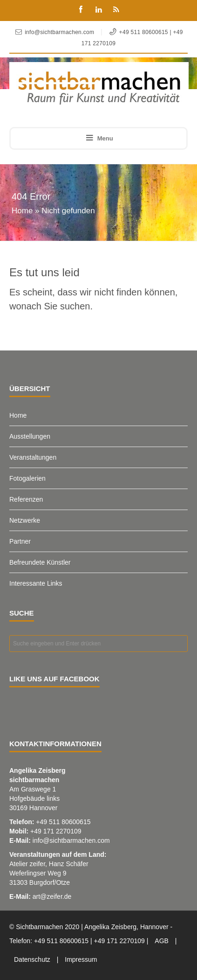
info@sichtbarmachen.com (71, 840)
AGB (162, 941)
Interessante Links (36, 583)
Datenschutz (32, 959)
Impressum (81, 959)
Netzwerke (25, 520)
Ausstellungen (30, 436)
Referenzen (26, 499)
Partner (20, 541)
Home (22, 211)
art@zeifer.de (52, 896)
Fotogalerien (27, 478)
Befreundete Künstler (40, 562)
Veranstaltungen (33, 457)
